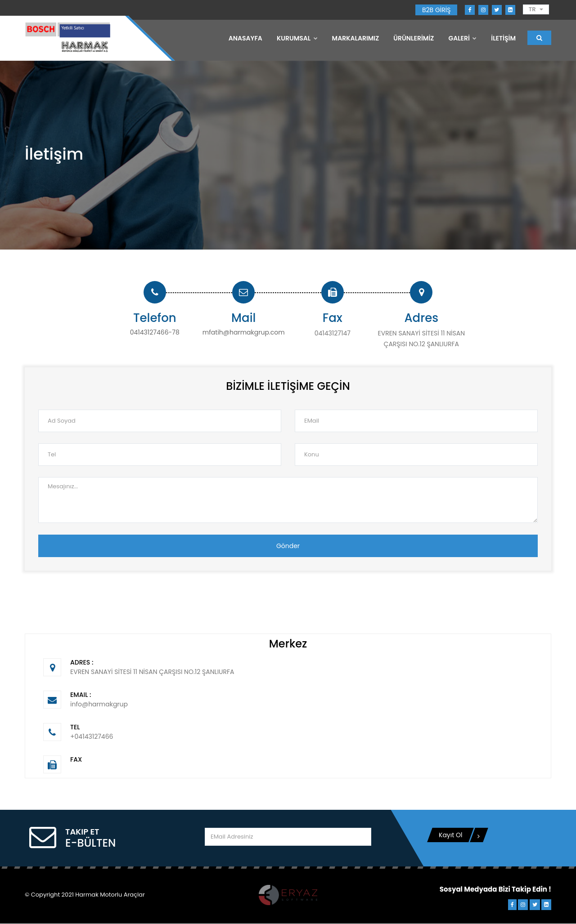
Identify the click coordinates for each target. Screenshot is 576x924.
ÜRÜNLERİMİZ (414, 38)
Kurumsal (297, 38)
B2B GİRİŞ (436, 10)
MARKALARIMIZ (356, 38)
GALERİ (462, 38)
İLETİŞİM (503, 38)
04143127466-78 (155, 333)
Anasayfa (245, 38)
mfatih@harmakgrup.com (244, 333)
